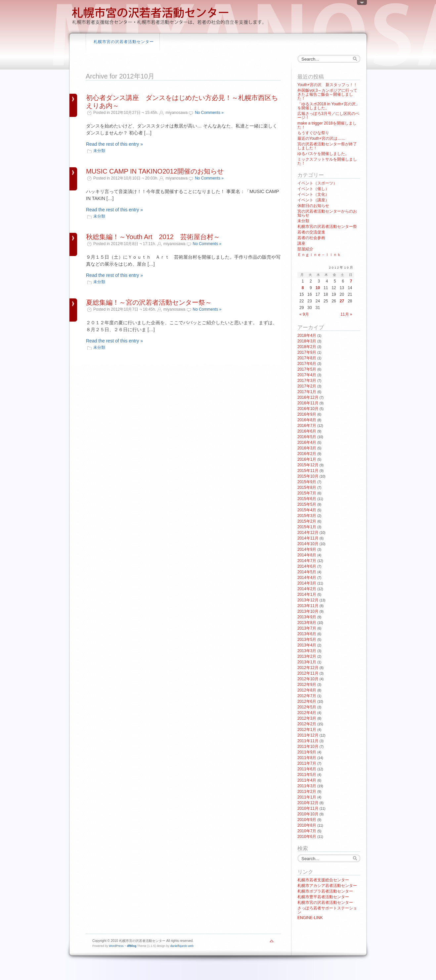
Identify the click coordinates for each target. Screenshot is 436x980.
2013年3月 (307, 651)
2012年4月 (307, 713)
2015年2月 (307, 521)
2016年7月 (307, 426)
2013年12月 (308, 600)
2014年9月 (307, 549)
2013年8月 (307, 623)
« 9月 (304, 314)
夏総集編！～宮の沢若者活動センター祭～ (149, 302)
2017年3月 (307, 381)
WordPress (116, 946)
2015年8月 (307, 488)
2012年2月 (307, 724)
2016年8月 (307, 420)
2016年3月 (307, 448)
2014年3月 (307, 583)
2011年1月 (307, 797)
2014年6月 (307, 566)
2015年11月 (308, 471)
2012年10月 (308, 679)
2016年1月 (307, 459)
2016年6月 (307, 431)
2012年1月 (307, 730)
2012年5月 (307, 707)
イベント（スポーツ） (317, 183)
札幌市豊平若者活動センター (323, 897)
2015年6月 (307, 499)
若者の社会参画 (311, 238)
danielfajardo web (182, 946)
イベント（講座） (313, 200)
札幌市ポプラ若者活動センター (325, 891)
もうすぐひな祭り (313, 133)
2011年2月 (307, 792)
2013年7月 (307, 628)
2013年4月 (307, 645)
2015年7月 (307, 493)
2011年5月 (307, 775)
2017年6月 (307, 364)
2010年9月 (307, 820)
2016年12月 (308, 397)
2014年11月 (308, 538)
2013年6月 (307, 634)
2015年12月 (308, 465)
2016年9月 (307, 414)
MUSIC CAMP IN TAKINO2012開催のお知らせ (155, 171)
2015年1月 (307, 527)
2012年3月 (307, 718)
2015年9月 (307, 482)
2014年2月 (307, 589)
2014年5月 (307, 572)
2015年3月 (307, 516)
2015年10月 (308, 476)
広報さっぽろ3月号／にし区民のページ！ (328, 116)
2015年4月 (307, 510)
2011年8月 (307, 758)
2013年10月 (308, 611)
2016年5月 (307, 437)
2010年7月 (307, 831)
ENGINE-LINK (310, 918)
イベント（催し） (313, 189)
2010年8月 (307, 825)
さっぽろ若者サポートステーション (327, 910)
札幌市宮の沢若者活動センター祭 (327, 227)
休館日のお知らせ (313, 206)
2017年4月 (307, 375)
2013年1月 (307, 662)
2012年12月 (308, 668)
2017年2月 (307, 386)
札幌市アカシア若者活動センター (327, 886)
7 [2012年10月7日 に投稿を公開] (351, 281)
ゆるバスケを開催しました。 (323, 154)
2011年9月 (307, 752)
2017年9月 (307, 352)
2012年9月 (307, 685)
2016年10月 (308, 409)
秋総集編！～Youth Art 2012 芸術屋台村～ (153, 237)
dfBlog (132, 946)
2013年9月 (307, 617)
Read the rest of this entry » (114, 144)
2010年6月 (307, 837)
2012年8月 (307, 690)
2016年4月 (307, 442)
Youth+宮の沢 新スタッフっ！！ (327, 85)
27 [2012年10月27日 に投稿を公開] (342, 301)
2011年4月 (307, 780)
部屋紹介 (305, 249)
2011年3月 (307, 786)
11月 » (346, 314)
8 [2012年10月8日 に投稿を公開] (303, 288)
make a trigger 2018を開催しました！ (327, 125)
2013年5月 (307, 640)
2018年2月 (307, 347)
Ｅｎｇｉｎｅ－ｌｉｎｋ (319, 255)
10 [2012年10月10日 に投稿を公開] (318, 288)
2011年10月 (308, 747)
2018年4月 (307, 335)
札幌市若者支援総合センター (323, 880)
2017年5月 (307, 369)
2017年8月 (307, 358)
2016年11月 (308, 403)
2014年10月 (308, 544)
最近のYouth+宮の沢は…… (321, 138)
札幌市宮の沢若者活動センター (124, 42)
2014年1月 (307, 594)
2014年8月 (307, 555)
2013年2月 (307, 656)
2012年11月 (308, 673)
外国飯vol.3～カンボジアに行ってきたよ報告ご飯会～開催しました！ (327, 94)
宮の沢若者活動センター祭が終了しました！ (327, 146)
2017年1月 (307, 392)
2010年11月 (308, 808)
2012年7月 (307, 696)
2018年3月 (307, 341)
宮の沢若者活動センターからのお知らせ (327, 213)
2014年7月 (307, 561)
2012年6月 (307, 701)
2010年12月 (308, 803)
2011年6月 (307, 769)
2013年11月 (308, 606)
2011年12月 (308, 735)
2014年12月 (308, 533)
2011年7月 (307, 763)
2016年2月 (307, 454)
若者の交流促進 (311, 232)
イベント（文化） (313, 194)
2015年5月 (307, 504)
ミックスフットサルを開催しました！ (327, 161)
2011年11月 (308, 741)
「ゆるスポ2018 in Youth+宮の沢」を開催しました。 (328, 106)
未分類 (99, 151)
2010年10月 (308, 814)
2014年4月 (307, 578)
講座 (301, 243)
